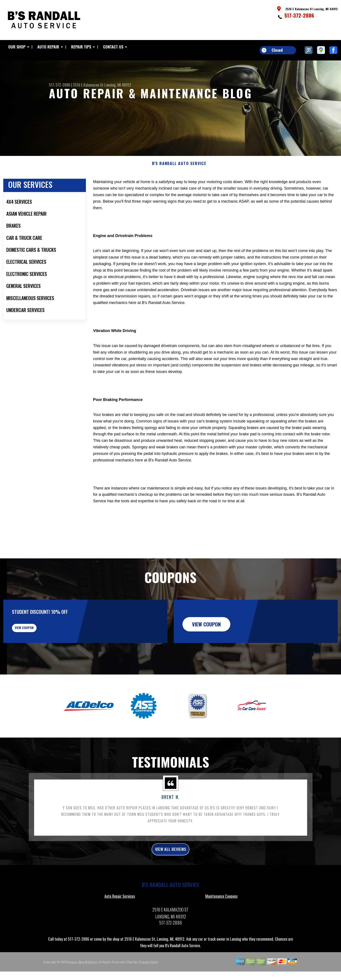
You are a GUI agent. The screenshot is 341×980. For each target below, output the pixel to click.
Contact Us (113, 47)
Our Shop (17, 47)
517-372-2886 (299, 15)
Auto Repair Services (120, 925)
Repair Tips (81, 47)
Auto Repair (48, 47)
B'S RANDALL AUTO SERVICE (179, 185)
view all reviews (171, 878)
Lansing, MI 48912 (118, 85)
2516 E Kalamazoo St (88, 85)
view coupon (36, 652)
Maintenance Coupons (221, 925)
